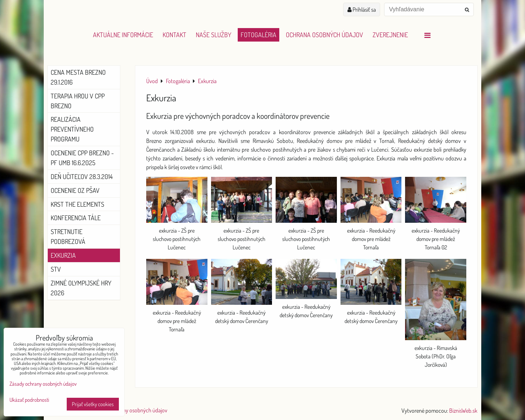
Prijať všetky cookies (93, 404)
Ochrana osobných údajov (324, 35)
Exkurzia (63, 255)
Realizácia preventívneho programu (72, 129)
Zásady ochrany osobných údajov (130, 410)
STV (56, 269)
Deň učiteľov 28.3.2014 (82, 176)
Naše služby (213, 35)
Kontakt (174, 35)
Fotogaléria (258, 35)
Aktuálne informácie (123, 35)
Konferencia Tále (76, 218)
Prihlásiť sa (362, 9)
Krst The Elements (77, 204)
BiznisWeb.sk (463, 411)
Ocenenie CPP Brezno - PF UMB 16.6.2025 (82, 158)
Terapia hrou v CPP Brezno (78, 101)
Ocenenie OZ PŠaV (75, 190)
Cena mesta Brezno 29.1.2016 (78, 77)
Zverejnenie (390, 35)
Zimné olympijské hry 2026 (81, 288)
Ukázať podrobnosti (29, 400)
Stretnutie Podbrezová (68, 236)
